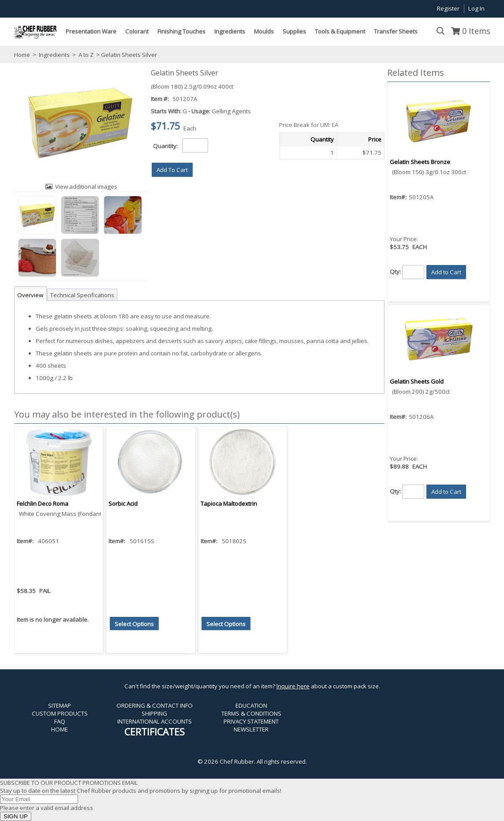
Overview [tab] (30, 295)
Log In (476, 8)
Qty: (395, 271)
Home (22, 55)
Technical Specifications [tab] (82, 295)
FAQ (60, 721)
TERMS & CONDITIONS (251, 713)
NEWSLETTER (251, 729)
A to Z (86, 55)
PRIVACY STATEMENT (251, 721)
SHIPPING (154, 713)
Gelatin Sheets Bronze (420, 162)
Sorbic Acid (123, 504)
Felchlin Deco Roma (43, 504)
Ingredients (54, 55)
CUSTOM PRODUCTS (60, 713)
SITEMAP (60, 705)
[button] (172, 170)
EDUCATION (251, 705)
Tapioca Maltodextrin (229, 504)
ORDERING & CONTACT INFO (155, 705)
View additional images (86, 187)
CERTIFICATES (155, 732)
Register (448, 8)
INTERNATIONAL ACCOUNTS (155, 721)
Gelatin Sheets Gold (417, 381)
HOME (60, 729)
